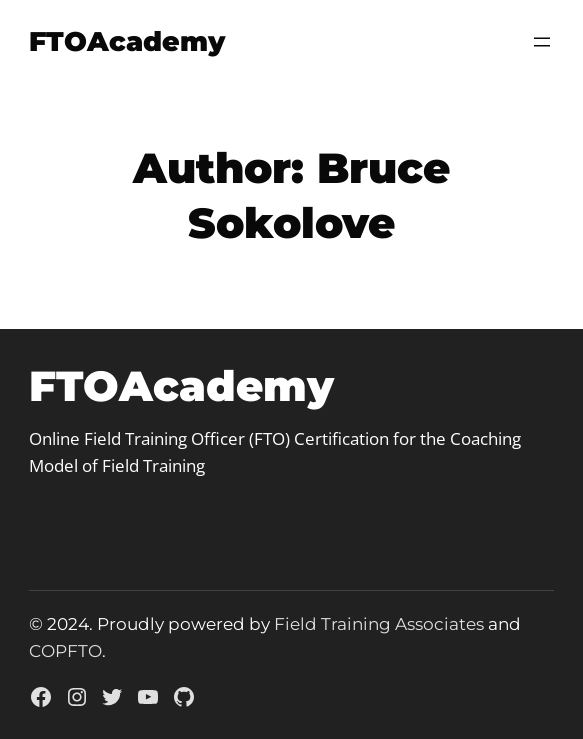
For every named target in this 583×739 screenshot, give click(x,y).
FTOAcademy (127, 41)
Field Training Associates (379, 624)
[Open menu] (542, 42)
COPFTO (65, 651)
